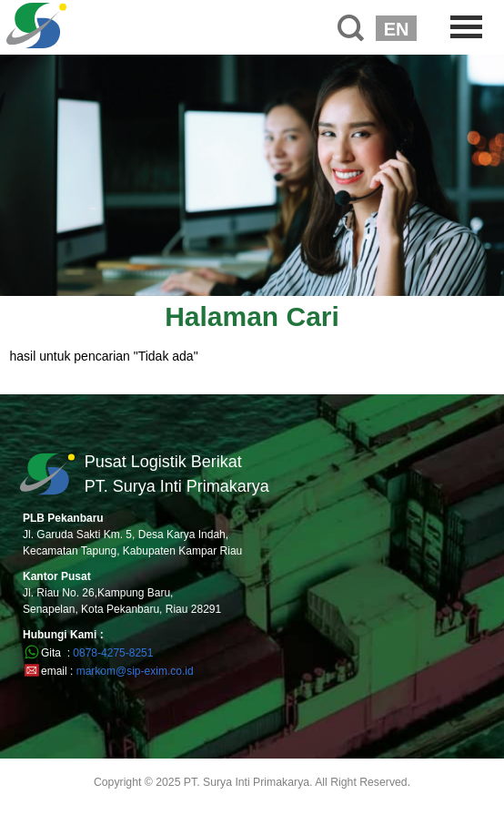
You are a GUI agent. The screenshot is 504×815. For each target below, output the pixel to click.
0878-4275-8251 (113, 653)
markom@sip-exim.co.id (135, 671)
